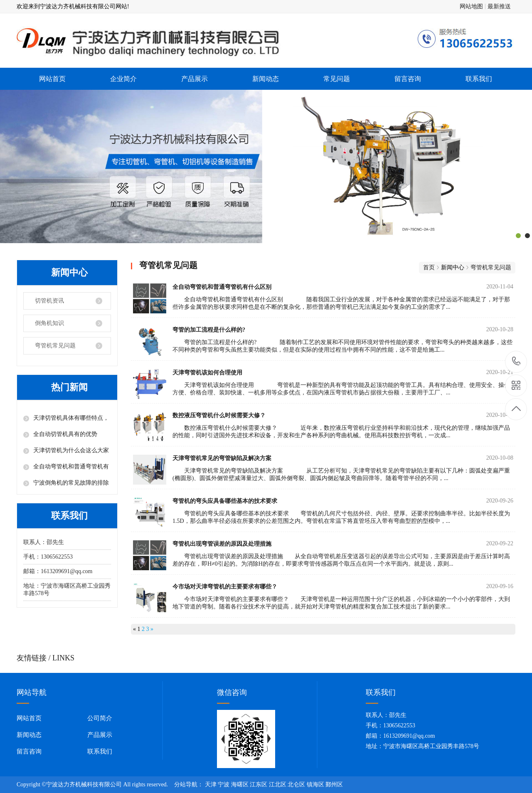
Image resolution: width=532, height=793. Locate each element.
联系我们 (479, 79)
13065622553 (516, 361)
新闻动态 (266, 79)
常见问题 (337, 79)
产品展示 (195, 79)
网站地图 (471, 6)
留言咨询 (408, 79)
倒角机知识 (49, 323)
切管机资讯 (49, 301)
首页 (429, 267)
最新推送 (499, 6)
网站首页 (52, 79)
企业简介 (123, 79)
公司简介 (100, 718)
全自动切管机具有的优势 (65, 434)
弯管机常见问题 (55, 346)
